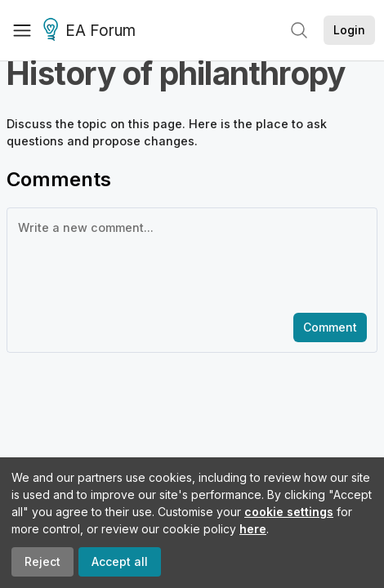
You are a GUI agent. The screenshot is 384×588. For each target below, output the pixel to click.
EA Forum (92, 31)
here (253, 529)
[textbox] (189, 259)
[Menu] (22, 30)
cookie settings (289, 512)
